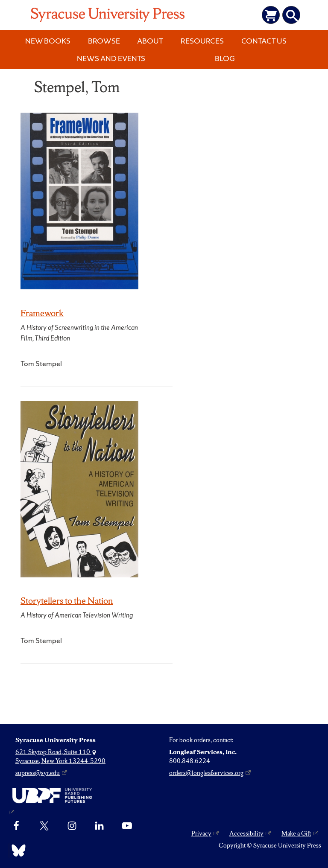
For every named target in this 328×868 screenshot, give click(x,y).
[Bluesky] (16, 851)
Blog (225, 58)
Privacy (201, 833)
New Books (48, 41)
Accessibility (246, 833)
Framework (42, 313)
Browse (104, 41)
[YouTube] (127, 826)
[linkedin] (99, 826)
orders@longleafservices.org (206, 773)
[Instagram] (72, 826)
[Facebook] (16, 826)
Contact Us (264, 41)
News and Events (111, 58)
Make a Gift (296, 833)
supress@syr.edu (38, 773)
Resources (202, 41)
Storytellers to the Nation (67, 601)
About (150, 41)
